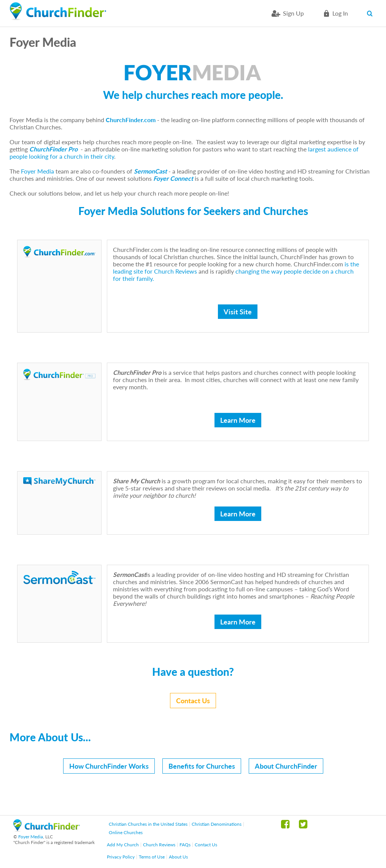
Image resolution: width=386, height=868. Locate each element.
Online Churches (126, 832)
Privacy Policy (121, 857)
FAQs (185, 845)
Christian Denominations (217, 824)
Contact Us (193, 701)
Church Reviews (159, 845)
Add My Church (123, 845)
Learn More (238, 420)
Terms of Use (152, 857)
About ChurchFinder (286, 766)
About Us (178, 857)
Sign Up (293, 13)
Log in (340, 13)
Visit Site (238, 312)
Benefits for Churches (202, 766)
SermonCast (150, 171)
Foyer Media (37, 171)
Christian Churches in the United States (148, 824)
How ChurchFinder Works (109, 766)
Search (372, 13)
